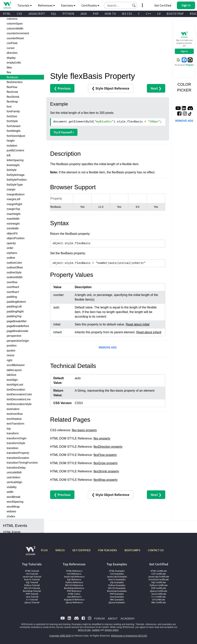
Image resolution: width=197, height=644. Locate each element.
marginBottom (16, 194)
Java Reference (74, 597)
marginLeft (13, 199)
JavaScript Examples (117, 577)
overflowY (13, 292)
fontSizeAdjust (16, 136)
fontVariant (13, 126)
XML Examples (117, 600)
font (9, 106)
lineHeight (13, 165)
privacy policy (112, 630)
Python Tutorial (32, 585)
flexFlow (12, 87)
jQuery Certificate (159, 591)
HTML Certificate (159, 571)
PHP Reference (74, 591)
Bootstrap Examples (117, 591)
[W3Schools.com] (31, 553)
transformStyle (16, 443)
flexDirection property (108, 447)
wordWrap (13, 507)
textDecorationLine (19, 399)
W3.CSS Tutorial (32, 588)
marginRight (14, 204)
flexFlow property (105, 455)
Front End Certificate (159, 579)
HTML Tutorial (32, 571)
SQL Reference (74, 579)
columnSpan (15, 23)
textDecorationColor (19, 394)
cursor (11, 48)
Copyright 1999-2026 (60, 636)
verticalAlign (14, 482)
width (10, 492)
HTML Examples (117, 571)
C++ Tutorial (32, 600)
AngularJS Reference (74, 600)
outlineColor (14, 263)
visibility (12, 487)
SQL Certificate (159, 582)
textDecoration (16, 389)
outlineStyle (14, 272)
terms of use (84, 630)
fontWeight (13, 131)
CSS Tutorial (32, 574)
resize (11, 355)
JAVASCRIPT (37, 14)
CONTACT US (156, 550)
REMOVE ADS (108, 347)
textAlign (12, 380)
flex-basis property (84, 430)
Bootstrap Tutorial (32, 591)
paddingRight (15, 311)
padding (12, 297)
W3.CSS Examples (117, 588)
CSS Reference (74, 574)
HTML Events (12, 532)
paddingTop (14, 316)
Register (190, 65)
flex (9, 72)
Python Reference (74, 582)
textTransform (15, 423)
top (9, 428)
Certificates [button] (90, 5)
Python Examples (117, 585)
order (10, 248)
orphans (12, 253)
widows (11, 511)
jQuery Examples (117, 602)
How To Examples (117, 579)
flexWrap (12, 101)
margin (11, 189)
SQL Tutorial (32, 582)
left (9, 155)
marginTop (13, 209)
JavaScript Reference (74, 577)
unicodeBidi (14, 472)
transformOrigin (17, 438)
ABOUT (113, 618)
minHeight (13, 224)
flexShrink (13, 97)
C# (159, 14)
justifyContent (15, 150)
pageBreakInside (18, 331)
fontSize (12, 116)
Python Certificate (159, 585)
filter (9, 67)
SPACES (60, 550)
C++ (149, 14)
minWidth (13, 228)
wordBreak (14, 497)
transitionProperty (18, 453)
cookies (96, 630)
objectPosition (16, 238)
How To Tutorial (32, 579)
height (11, 141)
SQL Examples (117, 582)
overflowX (13, 287)
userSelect (13, 477)
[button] (134, 5)
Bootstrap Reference (74, 588)
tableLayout (14, 370)
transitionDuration (18, 458)
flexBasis (12, 77)
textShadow (14, 419)
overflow (12, 282)
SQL (54, 14)
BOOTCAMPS (132, 550)
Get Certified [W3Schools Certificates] (163, 5)
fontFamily (13, 111)
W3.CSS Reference (74, 585)
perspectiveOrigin (18, 341)
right (9, 360)
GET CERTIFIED (81, 550)
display (11, 58)
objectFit (12, 233)
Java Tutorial (32, 597)
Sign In (184, 51)
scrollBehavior (16, 365)
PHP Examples (117, 594)
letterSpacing (15, 160)
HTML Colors (74, 594)
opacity (11, 243)
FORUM (99, 618)
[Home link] (7, 5)
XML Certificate (159, 602)
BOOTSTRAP (175, 14)
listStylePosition (17, 180)
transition (13, 448)
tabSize (11, 375)
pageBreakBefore (18, 326)
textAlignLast (15, 384)
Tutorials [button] (25, 5)
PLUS (44, 550)
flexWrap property (106, 480)
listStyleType (15, 185)
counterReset (15, 38)
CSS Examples (117, 574)
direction (12, 53)
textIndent (13, 409)
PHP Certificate (159, 588)
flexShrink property (106, 471)
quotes (11, 350)
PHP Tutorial (32, 594)
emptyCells (14, 62)
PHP (96, 14)
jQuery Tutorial (32, 602)
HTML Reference (74, 571)
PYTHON (68, 14)
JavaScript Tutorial (32, 577)
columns (12, 19)
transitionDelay (16, 468)
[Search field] (121, 5)
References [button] (46, 5)
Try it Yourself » (64, 132)
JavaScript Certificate (159, 577)
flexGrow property (106, 463)
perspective (14, 336)
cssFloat (12, 43)
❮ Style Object (111, 88)
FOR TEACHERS (107, 550)
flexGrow (12, 92)
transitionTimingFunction (22, 463)
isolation (12, 146)
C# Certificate (159, 600)
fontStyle (12, 121)
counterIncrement (18, 33)
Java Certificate (159, 594)
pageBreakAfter (17, 321)
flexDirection (15, 82)
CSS (20, 14)
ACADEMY (128, 618)
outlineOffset (15, 267)
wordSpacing (15, 502)
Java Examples (117, 597)
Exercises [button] (68, 5)
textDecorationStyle (19, 404)
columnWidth (15, 28)
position (12, 345)
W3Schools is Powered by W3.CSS (129, 636)
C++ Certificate (159, 597)
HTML (7, 14)
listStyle (12, 170)
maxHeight (14, 214)
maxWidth (13, 219)
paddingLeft (14, 306)
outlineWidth (15, 277)
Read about (138, 324)
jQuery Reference (74, 602)
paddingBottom (16, 302)
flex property (102, 438)
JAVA (83, 14)
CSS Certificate (159, 574)
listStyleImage (16, 175)
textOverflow (15, 414)
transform (13, 433)
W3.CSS (127, 14)
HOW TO (110, 14)
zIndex (11, 516)
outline (11, 258)
